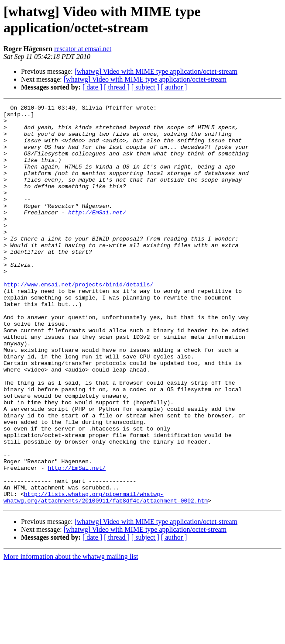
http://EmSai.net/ (97, 234)
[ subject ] (145, 87)
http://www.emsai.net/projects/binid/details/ (78, 321)
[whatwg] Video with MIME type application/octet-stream (156, 71)
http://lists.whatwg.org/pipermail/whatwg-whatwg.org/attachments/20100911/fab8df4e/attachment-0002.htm (106, 576)
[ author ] (174, 87)
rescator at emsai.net (83, 49)
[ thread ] (117, 87)
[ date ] (92, 87)
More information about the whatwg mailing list (71, 636)
